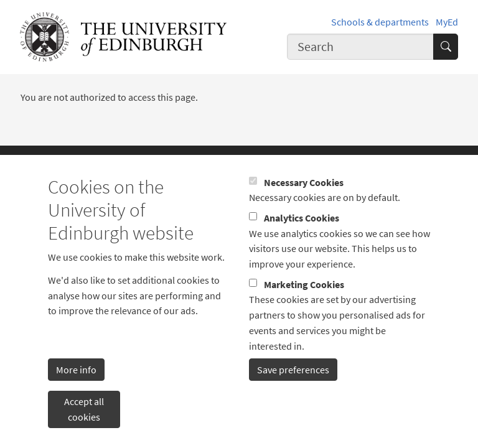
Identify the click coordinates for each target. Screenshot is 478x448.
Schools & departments (380, 22)
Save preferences (293, 388)
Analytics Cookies (302, 236)
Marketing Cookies (304, 302)
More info (76, 388)
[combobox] (360, 46)
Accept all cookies (84, 428)
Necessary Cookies (304, 200)
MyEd (447, 22)
